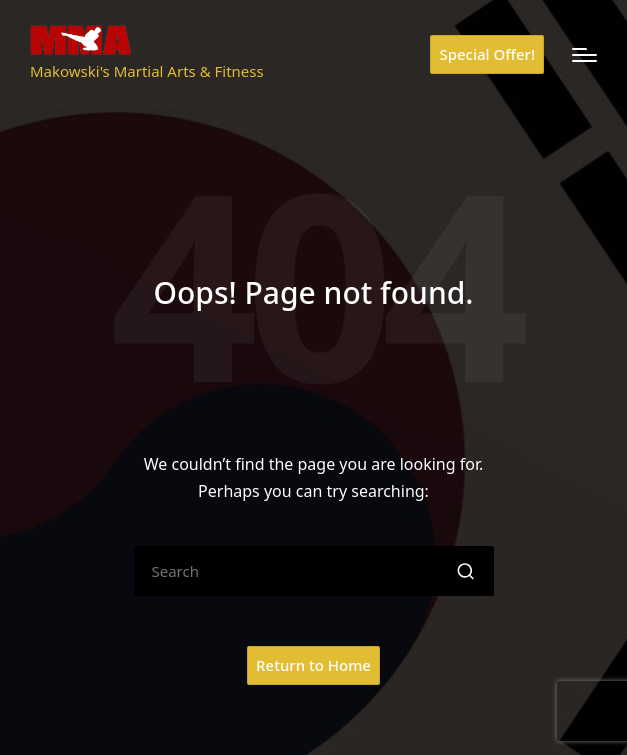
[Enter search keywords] (314, 571)
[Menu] (584, 55)
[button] (487, 54)
